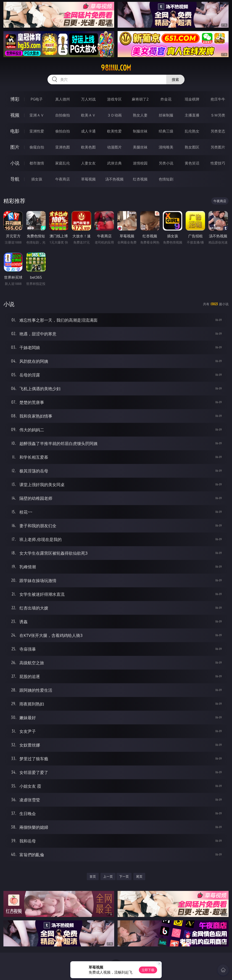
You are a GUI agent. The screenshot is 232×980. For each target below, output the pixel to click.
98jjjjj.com (116, 68)
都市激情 (37, 163)
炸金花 (166, 99)
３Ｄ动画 (114, 115)
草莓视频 (88, 179)
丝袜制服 (166, 115)
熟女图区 (192, 147)
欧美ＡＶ (88, 115)
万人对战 (88, 99)
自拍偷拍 (63, 115)
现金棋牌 (192, 99)
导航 (15, 179)
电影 (15, 131)
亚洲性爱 (37, 131)
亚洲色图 (63, 147)
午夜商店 (63, 179)
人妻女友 (88, 163)
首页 (93, 876)
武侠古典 (114, 163)
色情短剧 (166, 179)
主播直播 (192, 115)
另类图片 (218, 147)
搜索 (175, 79)
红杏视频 (140, 179)
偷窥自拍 (37, 147)
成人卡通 (88, 131)
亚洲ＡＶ (37, 115)
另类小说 (166, 163)
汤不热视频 (114, 179)
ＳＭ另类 (218, 115)
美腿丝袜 (140, 147)
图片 (15, 147)
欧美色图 (88, 147)
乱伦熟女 (192, 131)
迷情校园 (140, 163)
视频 (15, 115)
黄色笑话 (192, 163)
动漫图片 (114, 147)
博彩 (15, 99)
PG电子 (37, 99)
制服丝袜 (140, 131)
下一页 (124, 876)
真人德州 (63, 99)
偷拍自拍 (63, 131)
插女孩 (37, 179)
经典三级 (166, 131)
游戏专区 (114, 99)
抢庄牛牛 (218, 99)
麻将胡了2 (140, 99)
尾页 (139, 876)
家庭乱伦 (63, 163)
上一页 (108, 876)
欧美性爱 (114, 131)
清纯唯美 (166, 147)
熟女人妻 (140, 115)
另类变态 (218, 131)
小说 (15, 163)
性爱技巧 (218, 163)
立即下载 (148, 970)
